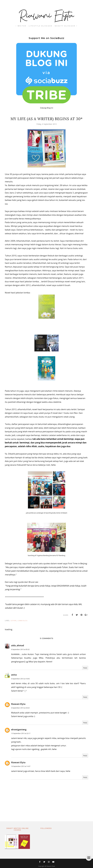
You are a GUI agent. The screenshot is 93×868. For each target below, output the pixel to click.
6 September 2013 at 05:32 (20, 649)
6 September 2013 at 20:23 (20, 708)
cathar (14, 621)
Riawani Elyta (18, 704)
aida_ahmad (18, 645)
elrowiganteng (19, 730)
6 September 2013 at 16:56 (20, 679)
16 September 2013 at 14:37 (21, 766)
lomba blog (22, 621)
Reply (85, 668)
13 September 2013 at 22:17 (21, 733)
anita (14, 675)
